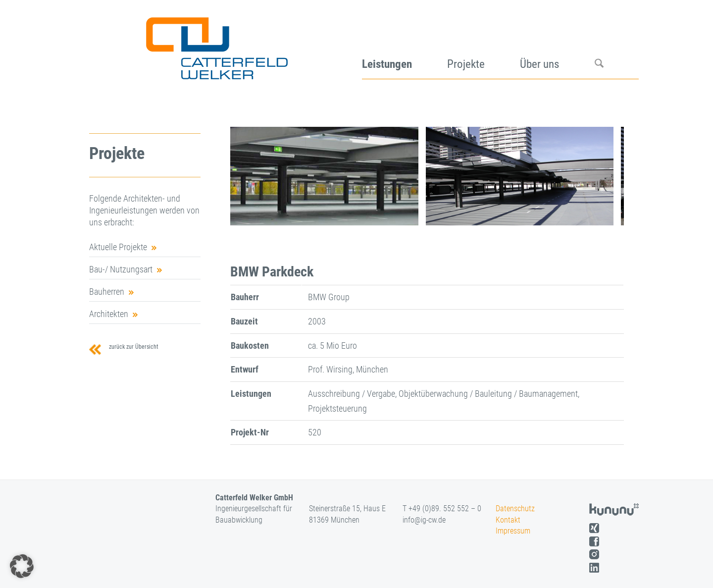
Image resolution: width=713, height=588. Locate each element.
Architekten (109, 314)
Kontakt (508, 520)
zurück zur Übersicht (132, 347)
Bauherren (107, 292)
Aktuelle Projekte (118, 247)
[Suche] (617, 45)
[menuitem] (405, 45)
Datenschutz (515, 508)
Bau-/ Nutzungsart (121, 269)
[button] (22, 566)
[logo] (216, 45)
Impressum (513, 531)
